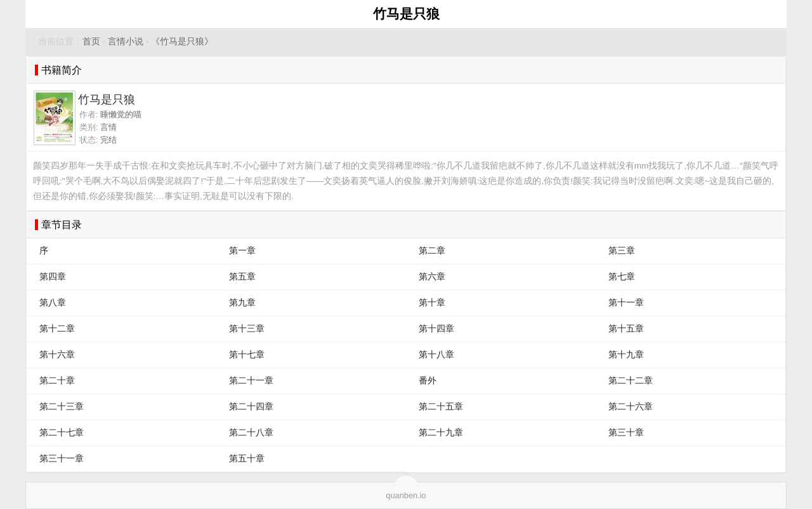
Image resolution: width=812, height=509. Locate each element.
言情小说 (126, 42)
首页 (91, 42)
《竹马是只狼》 (182, 42)
